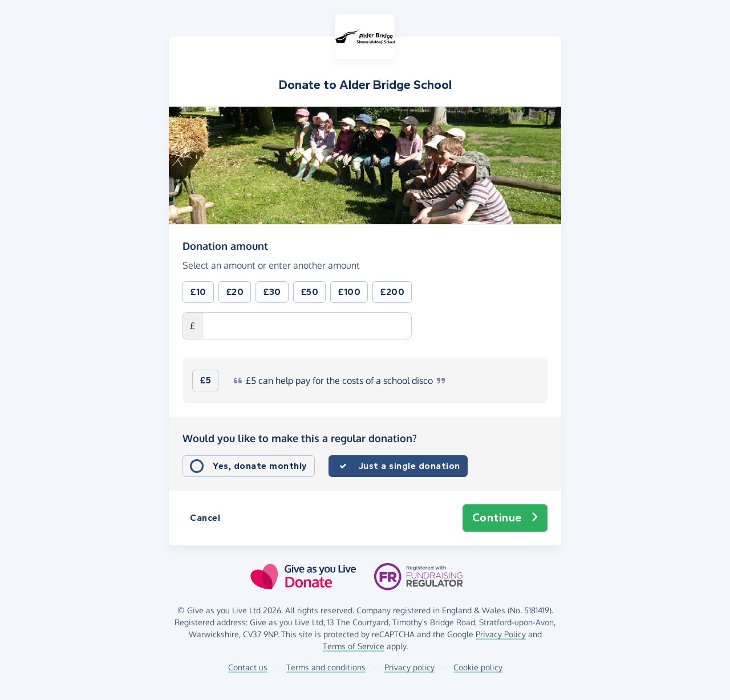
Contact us (248, 667)
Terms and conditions (326, 667)
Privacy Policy (501, 634)
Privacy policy (409, 667)
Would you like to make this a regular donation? (300, 438)
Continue (505, 518)
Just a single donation (409, 466)
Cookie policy (478, 667)
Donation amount (225, 245)
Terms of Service (354, 646)
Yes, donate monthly (260, 466)
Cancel (205, 518)
